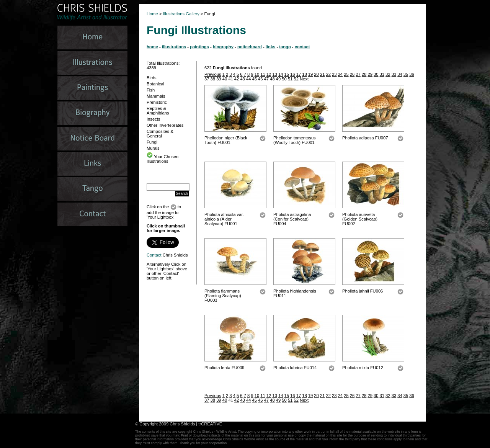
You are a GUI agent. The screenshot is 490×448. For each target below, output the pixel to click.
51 (290, 79)
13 (274, 74)
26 (352, 74)
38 (213, 79)
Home (152, 14)
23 (334, 74)
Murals (153, 148)
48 (272, 79)
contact (302, 47)
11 (263, 74)
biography (223, 47)
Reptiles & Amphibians (158, 111)
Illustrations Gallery (181, 14)
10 (257, 74)
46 (260, 79)
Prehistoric (157, 102)
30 (376, 74)
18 (304, 74)
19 (310, 74)
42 (237, 79)
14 (281, 74)
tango (285, 47)
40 (225, 79)
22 (328, 74)
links (271, 47)
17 (299, 74)
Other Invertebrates (165, 125)
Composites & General (160, 134)
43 (242, 79)
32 (388, 74)
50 (284, 79)
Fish (151, 90)
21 (322, 74)
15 (287, 74)
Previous (213, 74)
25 (346, 74)
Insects (153, 119)
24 (340, 74)
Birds (152, 78)
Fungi (152, 142)
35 (406, 74)
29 (370, 74)
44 (248, 79)
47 (266, 79)
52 (296, 79)
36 (412, 74)
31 (382, 74)
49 (278, 79)
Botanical (155, 84)
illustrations (174, 47)
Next (304, 79)
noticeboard (250, 47)
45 (255, 79)
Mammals (156, 96)
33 (394, 74)
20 (316, 74)
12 (269, 74)
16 (292, 74)
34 (400, 74)
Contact (154, 255)
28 (364, 74)
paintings (199, 47)
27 (358, 74)
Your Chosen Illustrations (163, 159)
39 (219, 79)
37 (207, 79)
